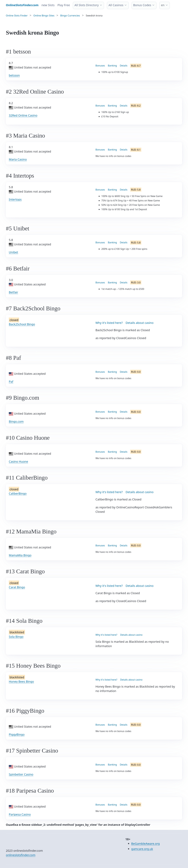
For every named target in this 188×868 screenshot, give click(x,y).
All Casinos (116, 5)
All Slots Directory (87, 5)
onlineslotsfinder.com (21, 855)
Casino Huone (18, 462)
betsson (14, 75)
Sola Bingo (16, 637)
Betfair (13, 292)
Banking (112, 66)
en (163, 5)
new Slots (48, 5)
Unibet (13, 252)
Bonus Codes (142, 5)
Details (124, 66)
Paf (11, 382)
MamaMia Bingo (20, 555)
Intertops (15, 199)
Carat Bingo (17, 587)
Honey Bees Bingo (21, 682)
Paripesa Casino (20, 814)
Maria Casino (18, 159)
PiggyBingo (17, 734)
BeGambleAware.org (145, 844)
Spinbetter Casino (21, 774)
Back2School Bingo (22, 324)
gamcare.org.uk (142, 849)
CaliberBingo (18, 493)
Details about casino (140, 323)
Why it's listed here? (109, 323)
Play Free (64, 5)
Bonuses (100, 66)
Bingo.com (16, 421)
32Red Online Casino (23, 115)
